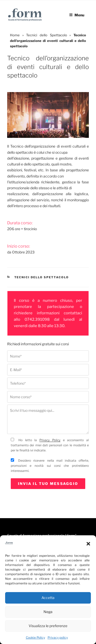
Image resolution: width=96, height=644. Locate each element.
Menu (77, 15)
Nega (48, 612)
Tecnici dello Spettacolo (46, 35)
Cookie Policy (35, 637)
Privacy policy (58, 637)
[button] (88, 544)
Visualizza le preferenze (48, 626)
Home (15, 35)
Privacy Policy (50, 440)
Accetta (48, 598)
